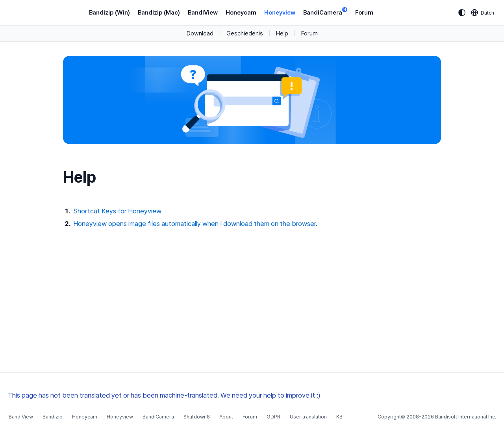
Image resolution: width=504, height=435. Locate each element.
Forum (364, 13)
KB (339, 417)
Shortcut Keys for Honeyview (117, 211)
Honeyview (280, 13)
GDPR (273, 417)
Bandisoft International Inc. (466, 417)
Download (200, 33)
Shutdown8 (197, 417)
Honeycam (241, 13)
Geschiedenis (245, 33)
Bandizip (53, 417)
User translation (308, 417)
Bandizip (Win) (109, 13)
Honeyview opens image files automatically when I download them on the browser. (195, 224)
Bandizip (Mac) (159, 13)
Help (282, 33)
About (226, 417)
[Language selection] (483, 13)
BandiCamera (325, 12)
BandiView (203, 13)
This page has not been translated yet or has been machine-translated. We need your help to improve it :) (164, 395)
